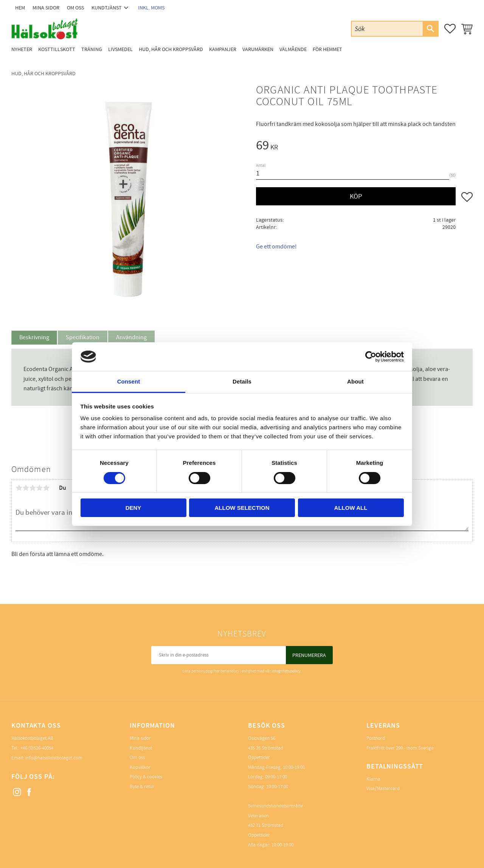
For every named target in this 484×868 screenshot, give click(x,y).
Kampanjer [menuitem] (223, 49)
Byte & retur (142, 787)
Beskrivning (34, 337)
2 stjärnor (26, 488)
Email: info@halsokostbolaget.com (47, 758)
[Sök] (430, 29)
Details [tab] (242, 381)
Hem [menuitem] (20, 8)
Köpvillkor (140, 767)
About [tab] (355, 381)
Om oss (137, 758)
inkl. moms (151, 8)
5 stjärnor (46, 488)
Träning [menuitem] (92, 49)
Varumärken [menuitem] (258, 49)
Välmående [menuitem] (293, 49)
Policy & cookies (146, 777)
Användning (131, 337)
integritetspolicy (286, 671)
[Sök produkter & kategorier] (387, 29)
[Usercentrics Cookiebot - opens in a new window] (371, 357)
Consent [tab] (129, 381)
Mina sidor (140, 738)
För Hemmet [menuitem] (327, 49)
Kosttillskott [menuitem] (57, 49)
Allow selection (242, 508)
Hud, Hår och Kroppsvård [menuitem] (171, 49)
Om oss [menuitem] (75, 8)
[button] (450, 29)
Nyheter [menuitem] (22, 49)
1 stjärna (19, 488)
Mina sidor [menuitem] (46, 8)
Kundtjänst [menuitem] (107, 8)
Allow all (351, 508)
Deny (133, 508)
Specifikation (83, 337)
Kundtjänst (141, 748)
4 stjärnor (39, 488)
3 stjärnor (33, 488)
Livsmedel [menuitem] (120, 49)
